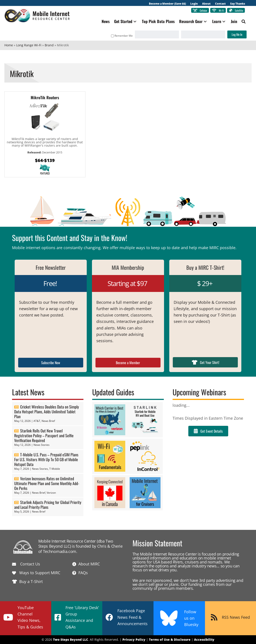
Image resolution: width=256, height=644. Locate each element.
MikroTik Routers (45, 97)
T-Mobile (55, 469)
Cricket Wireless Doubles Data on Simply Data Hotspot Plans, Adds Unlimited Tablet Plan (47, 412)
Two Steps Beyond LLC (71, 640)
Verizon (51, 493)
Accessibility (204, 640)
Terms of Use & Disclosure (170, 640)
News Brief (48, 421)
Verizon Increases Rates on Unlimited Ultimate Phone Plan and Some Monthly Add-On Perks (47, 483)
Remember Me (121, 36)
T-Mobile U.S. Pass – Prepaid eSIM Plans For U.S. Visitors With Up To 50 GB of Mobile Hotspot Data (46, 459)
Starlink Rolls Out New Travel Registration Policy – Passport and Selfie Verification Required (44, 435)
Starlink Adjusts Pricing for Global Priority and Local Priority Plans (48, 505)
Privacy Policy (134, 640)
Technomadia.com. (60, 551)
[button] (134, 22)
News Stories (41, 445)
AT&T (37, 421)
